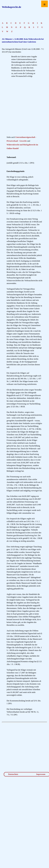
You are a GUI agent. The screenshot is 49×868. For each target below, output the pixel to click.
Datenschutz (13, 774)
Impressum (41, 774)
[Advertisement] (23, 107)
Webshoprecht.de (12, 7)
